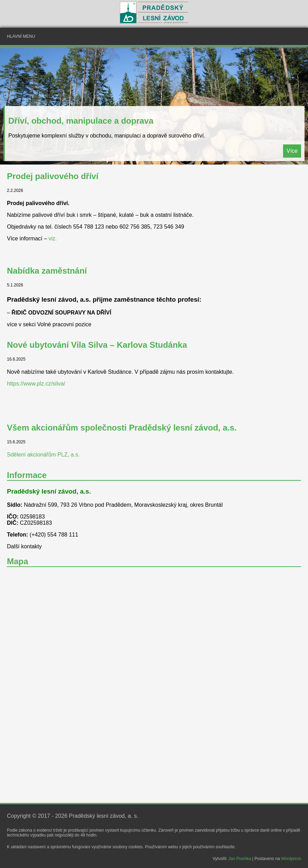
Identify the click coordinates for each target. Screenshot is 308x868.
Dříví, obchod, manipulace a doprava (81, 121)
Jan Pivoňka (240, 859)
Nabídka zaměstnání (47, 271)
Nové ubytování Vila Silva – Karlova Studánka (97, 345)
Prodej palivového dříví (53, 176)
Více (292, 151)
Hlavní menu (21, 36)
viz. (53, 238)
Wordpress (291, 859)
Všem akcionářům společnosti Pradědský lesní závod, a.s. (122, 428)
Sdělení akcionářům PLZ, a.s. (43, 455)
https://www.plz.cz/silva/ (36, 384)
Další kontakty (24, 546)
